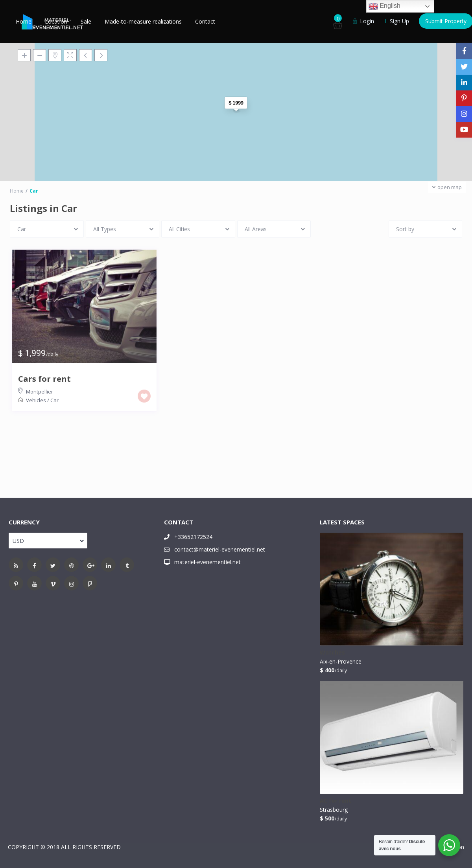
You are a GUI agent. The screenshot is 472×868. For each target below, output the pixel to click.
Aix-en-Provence (341, 661)
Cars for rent (44, 379)
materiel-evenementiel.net (207, 562)
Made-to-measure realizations (143, 21)
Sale (86, 21)
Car (54, 400)
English (384, 6)
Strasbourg (334, 810)
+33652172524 (193, 537)
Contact (205, 21)
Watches (332, 653)
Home (24, 21)
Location (56, 21)
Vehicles (36, 400)
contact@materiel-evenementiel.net (220, 549)
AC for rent (336, 801)
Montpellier (40, 392)
